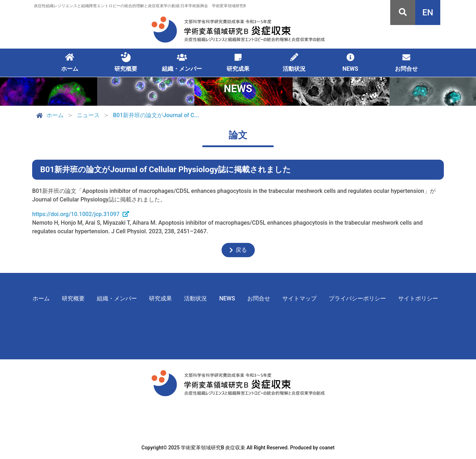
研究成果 (160, 298)
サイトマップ (299, 298)
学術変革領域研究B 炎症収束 (213, 448)
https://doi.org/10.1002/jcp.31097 (76, 214)
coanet (327, 448)
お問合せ (259, 298)
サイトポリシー (418, 298)
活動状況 (195, 298)
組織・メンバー (117, 298)
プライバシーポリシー (357, 298)
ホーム (49, 115)
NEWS (227, 298)
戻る (238, 250)
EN (428, 13)
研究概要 (73, 298)
